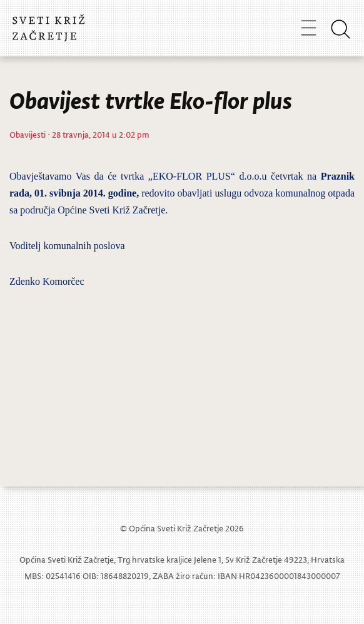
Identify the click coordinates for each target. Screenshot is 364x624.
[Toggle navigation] (309, 28)
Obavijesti (28, 134)
